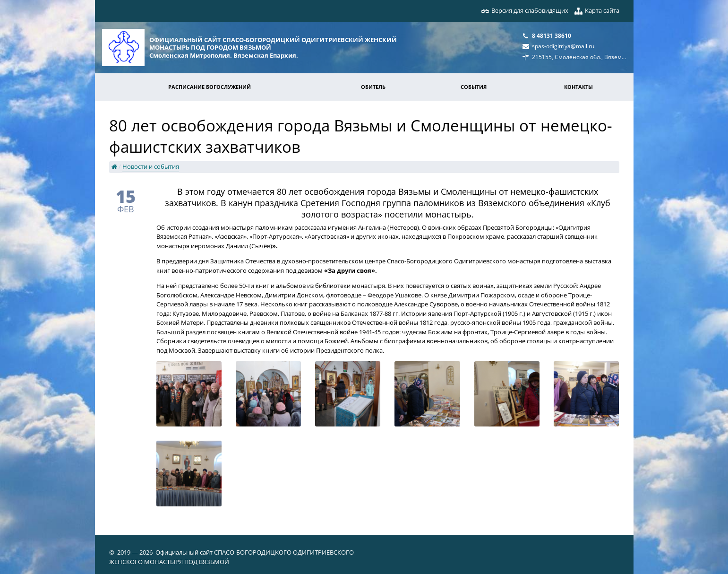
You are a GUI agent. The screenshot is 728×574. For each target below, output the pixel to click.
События (474, 87)
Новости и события (151, 166)
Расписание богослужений (210, 87)
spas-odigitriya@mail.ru (563, 46)
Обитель (373, 87)
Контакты (578, 87)
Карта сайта (602, 10)
